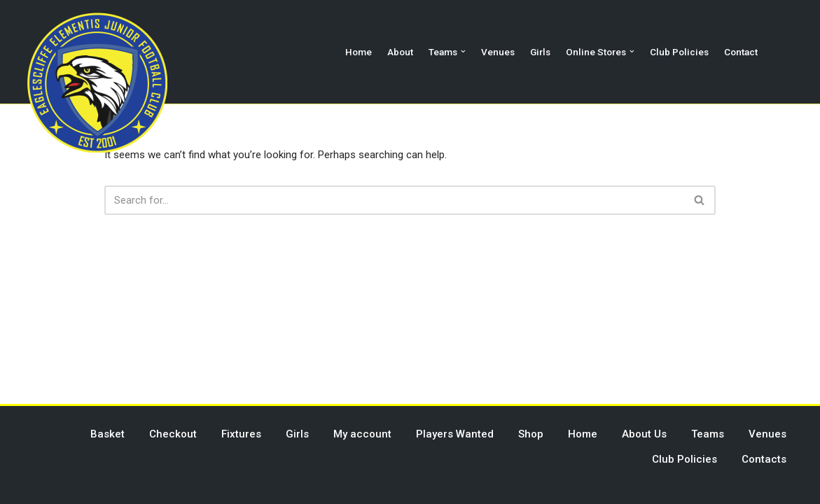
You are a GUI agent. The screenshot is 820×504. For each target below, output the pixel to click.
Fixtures (241, 434)
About (400, 52)
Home (359, 52)
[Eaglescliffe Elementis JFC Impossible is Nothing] (97, 83)
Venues (498, 52)
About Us (644, 434)
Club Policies (679, 52)
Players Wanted (455, 434)
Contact (741, 52)
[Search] (394, 200)
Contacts (764, 459)
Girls (540, 52)
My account (362, 434)
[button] (463, 51)
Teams (708, 434)
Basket (107, 434)
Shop (531, 434)
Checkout (173, 434)
